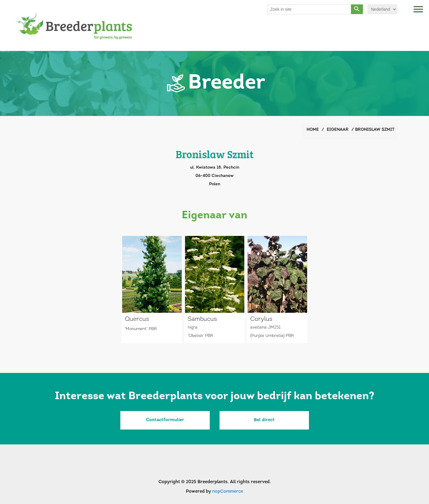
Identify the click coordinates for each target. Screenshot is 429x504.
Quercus (137, 319)
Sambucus (202, 319)
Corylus (261, 319)
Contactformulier (165, 420)
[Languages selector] (382, 9)
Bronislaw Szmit (375, 130)
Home (313, 130)
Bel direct (264, 420)
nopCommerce (228, 492)
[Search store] (310, 9)
